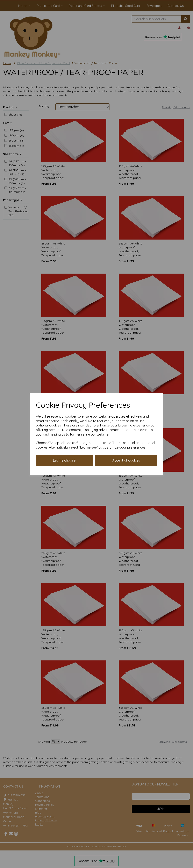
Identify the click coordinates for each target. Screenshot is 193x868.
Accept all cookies (126, 460)
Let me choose (64, 460)
